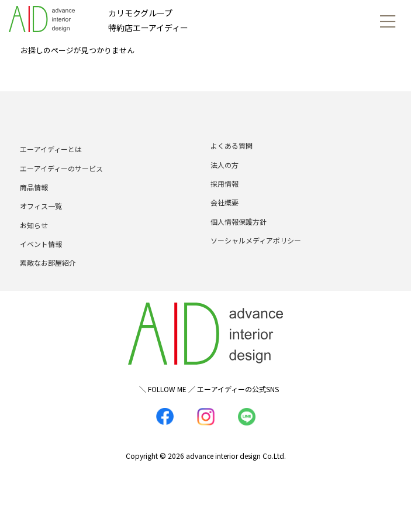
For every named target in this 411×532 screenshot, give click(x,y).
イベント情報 (41, 244)
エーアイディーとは (51, 149)
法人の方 (225, 165)
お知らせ (34, 225)
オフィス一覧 (41, 206)
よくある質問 (232, 145)
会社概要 (225, 202)
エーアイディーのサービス (61, 168)
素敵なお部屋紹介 (48, 262)
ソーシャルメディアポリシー (256, 240)
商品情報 (34, 187)
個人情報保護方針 (239, 222)
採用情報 (225, 183)
